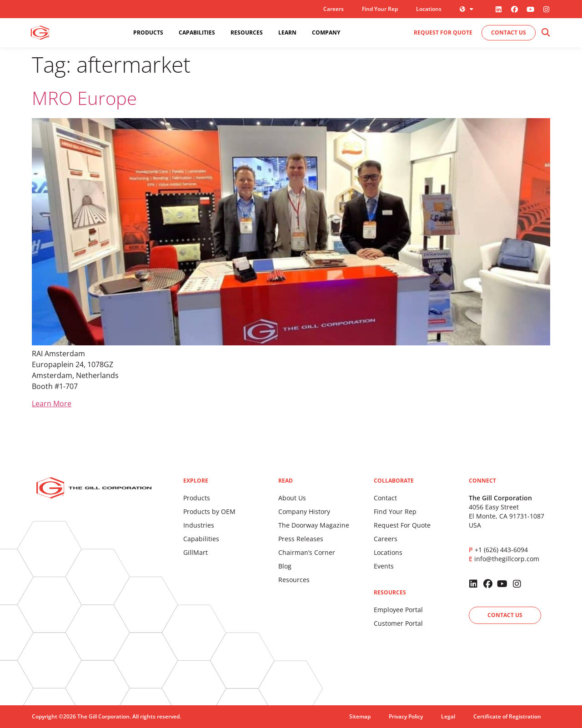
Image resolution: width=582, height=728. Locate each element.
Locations (429, 9)
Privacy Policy (406, 716)
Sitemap (360, 716)
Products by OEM (209, 511)
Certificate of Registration (507, 716)
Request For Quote (402, 525)
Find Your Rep (380, 9)
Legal (448, 716)
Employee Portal (398, 610)
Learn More (52, 404)
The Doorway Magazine (314, 525)
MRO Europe (84, 98)
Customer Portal (398, 623)
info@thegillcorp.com (507, 559)
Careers (334, 9)
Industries (199, 525)
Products (197, 498)
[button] (545, 33)
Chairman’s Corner (307, 552)
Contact (385, 498)
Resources (294, 580)
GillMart (196, 552)
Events (384, 566)
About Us (292, 498)
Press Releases (301, 539)
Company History (304, 511)
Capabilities (201, 539)
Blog (285, 566)
